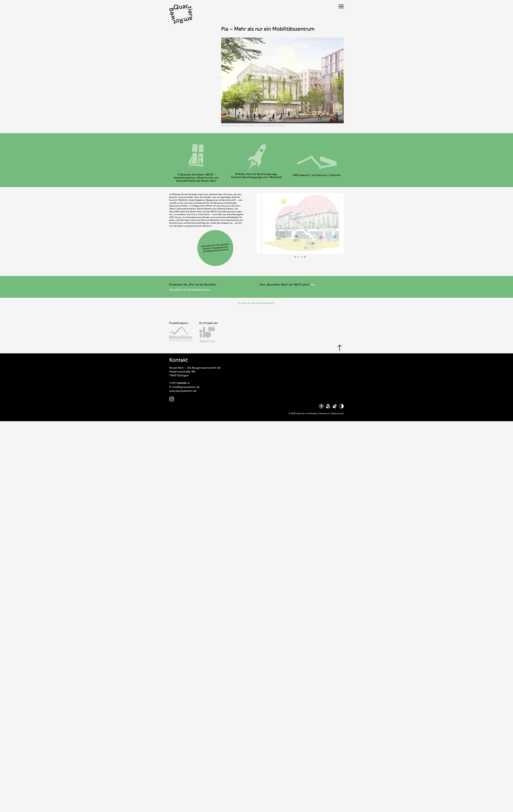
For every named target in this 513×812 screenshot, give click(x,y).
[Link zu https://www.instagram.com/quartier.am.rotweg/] (172, 399)
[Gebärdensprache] (335, 406)
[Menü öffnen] (341, 7)
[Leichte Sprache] (328, 406)
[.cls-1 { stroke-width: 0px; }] (181, 14)
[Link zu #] (340, 348)
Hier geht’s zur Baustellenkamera (189, 290)
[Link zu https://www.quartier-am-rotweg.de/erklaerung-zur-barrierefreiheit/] (321, 406)
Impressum (324, 414)
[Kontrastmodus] (341, 406)
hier (313, 285)
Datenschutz (338, 414)
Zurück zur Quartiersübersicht (256, 303)
